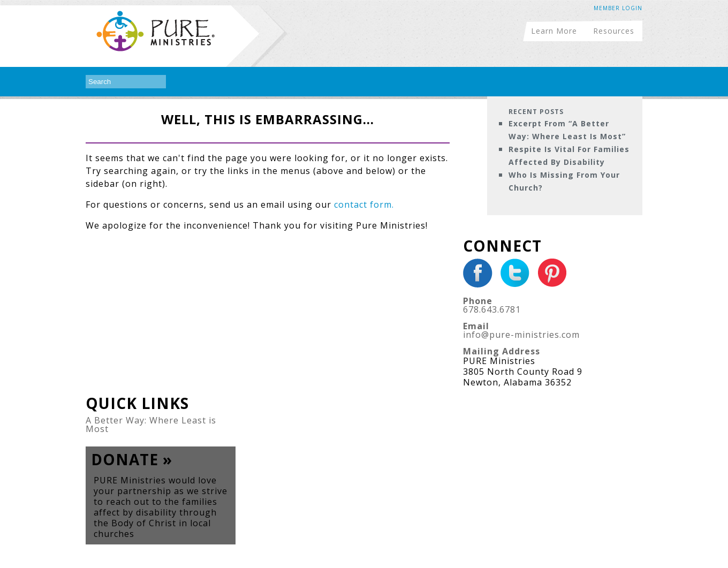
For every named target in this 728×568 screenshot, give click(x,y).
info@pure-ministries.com (521, 335)
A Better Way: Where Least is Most (151, 425)
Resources (614, 30)
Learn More (554, 30)
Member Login (618, 8)
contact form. (364, 205)
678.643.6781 (492, 309)
